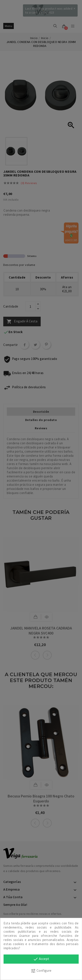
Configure (41, 971)
